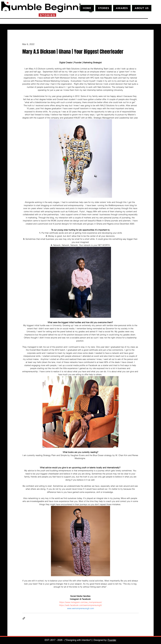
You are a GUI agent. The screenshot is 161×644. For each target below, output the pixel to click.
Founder (112, 640)
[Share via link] (24, 618)
